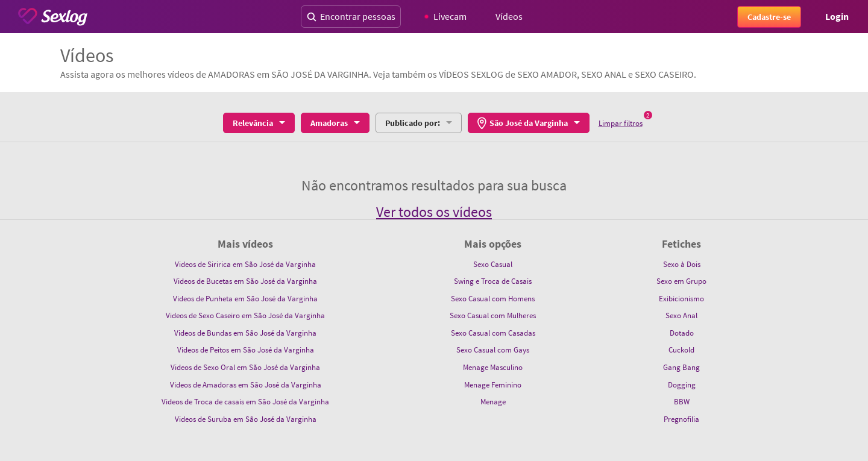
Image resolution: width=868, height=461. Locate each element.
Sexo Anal (681, 315)
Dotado (682, 333)
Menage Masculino (493, 367)
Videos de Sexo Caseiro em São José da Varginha (245, 315)
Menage (493, 402)
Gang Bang (681, 367)
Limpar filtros (621, 123)
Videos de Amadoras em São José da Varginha (246, 385)
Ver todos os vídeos (434, 212)
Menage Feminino (493, 385)
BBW (682, 402)
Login (837, 16)
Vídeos (509, 16)
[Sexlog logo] (53, 17)
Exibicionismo (681, 299)
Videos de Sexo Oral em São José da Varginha (245, 367)
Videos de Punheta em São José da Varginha (245, 299)
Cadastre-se (769, 17)
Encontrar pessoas (351, 16)
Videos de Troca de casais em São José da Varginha (245, 402)
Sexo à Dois (682, 264)
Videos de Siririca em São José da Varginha (245, 264)
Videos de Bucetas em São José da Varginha (245, 281)
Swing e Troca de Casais (493, 281)
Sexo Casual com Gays (493, 350)
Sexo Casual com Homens (493, 299)
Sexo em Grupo (681, 281)
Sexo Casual (493, 264)
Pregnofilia (681, 419)
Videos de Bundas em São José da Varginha (245, 333)
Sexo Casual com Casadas (493, 333)
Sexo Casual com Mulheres (493, 315)
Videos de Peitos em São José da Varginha (246, 350)
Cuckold (681, 350)
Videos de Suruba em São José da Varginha (246, 419)
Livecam (446, 16)
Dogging (682, 385)
